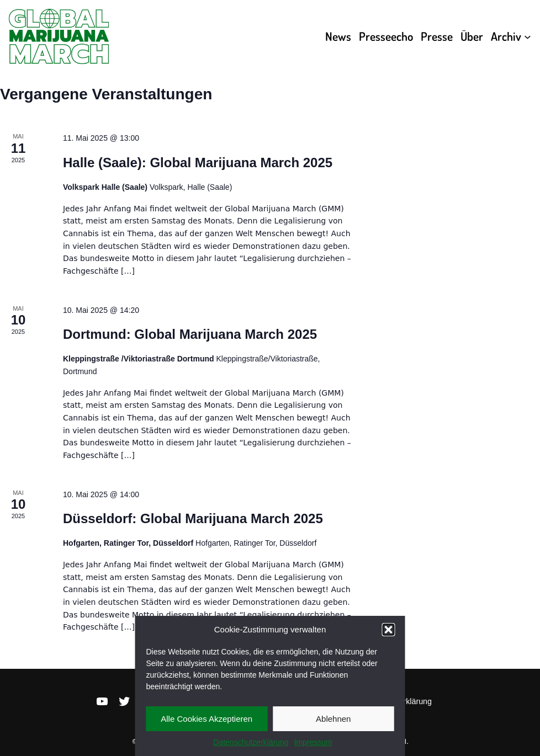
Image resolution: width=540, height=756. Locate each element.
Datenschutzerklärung (251, 742)
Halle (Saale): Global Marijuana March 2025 (198, 163)
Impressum (313, 742)
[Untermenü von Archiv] (528, 37)
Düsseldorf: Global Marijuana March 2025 (193, 518)
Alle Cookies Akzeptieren (207, 719)
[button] (389, 630)
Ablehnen (333, 719)
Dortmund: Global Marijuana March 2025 (190, 334)
